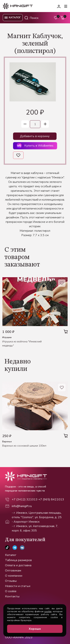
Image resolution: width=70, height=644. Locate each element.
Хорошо (35, 629)
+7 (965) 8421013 (51, 499)
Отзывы (11, 581)
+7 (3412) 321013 (25, 499)
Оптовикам (13, 571)
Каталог (11, 555)
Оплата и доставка (18, 565)
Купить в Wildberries (35, 146)
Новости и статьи (18, 586)
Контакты (12, 596)
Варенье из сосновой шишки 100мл (24, 446)
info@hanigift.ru (22, 506)
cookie (48, 611)
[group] (30, 82)
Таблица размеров (18, 560)
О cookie (11, 591)
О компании (14, 576)
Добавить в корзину (35, 136)
